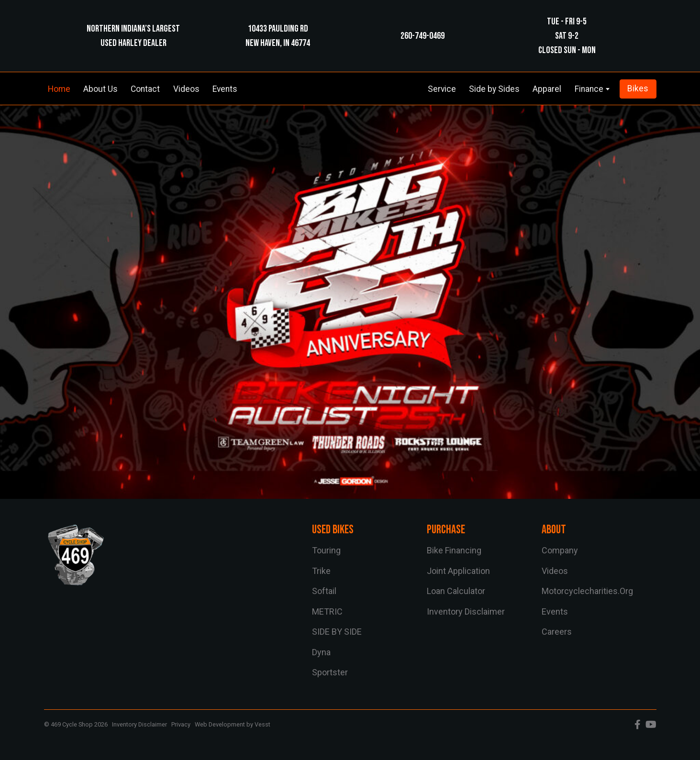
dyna (321, 652)
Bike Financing (454, 550)
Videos (186, 89)
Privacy (181, 724)
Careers (557, 632)
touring (326, 550)
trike (321, 571)
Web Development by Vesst (233, 724)
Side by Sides (494, 89)
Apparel (547, 89)
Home (59, 89)
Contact (145, 89)
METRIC (327, 611)
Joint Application (458, 571)
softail (324, 591)
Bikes (638, 88)
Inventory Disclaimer (466, 611)
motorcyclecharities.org (587, 591)
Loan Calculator (456, 591)
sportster (330, 672)
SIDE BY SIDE (337, 632)
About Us (100, 89)
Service (442, 89)
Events (225, 89)
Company (560, 550)
